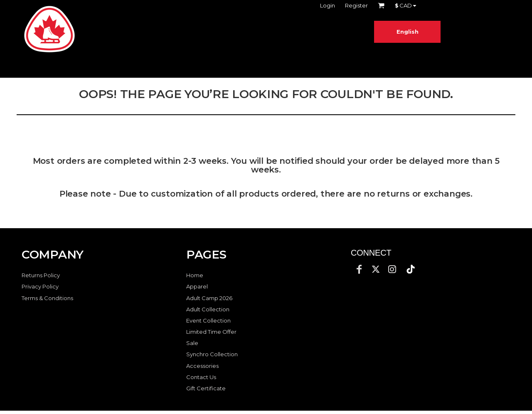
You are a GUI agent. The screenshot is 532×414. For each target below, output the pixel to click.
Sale (192, 343)
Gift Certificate (206, 388)
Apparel (197, 286)
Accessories (202, 366)
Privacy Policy (40, 286)
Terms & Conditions (47, 298)
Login (328, 5)
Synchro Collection (212, 354)
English (408, 32)
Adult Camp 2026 (209, 298)
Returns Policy (41, 275)
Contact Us (201, 377)
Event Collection (208, 320)
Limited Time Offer (211, 332)
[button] (411, 269)
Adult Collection (208, 309)
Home (195, 275)
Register (356, 5)
